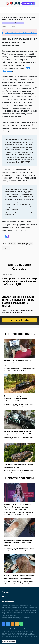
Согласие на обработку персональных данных (15, 628)
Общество (13, 17)
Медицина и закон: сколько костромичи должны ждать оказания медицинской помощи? (18, 301)
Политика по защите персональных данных (14, 630)
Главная (4, 17)
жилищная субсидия (25, 244)
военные (12, 244)
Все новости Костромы (15, 23)
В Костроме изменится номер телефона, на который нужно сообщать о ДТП (19, 281)
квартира (6, 248)
